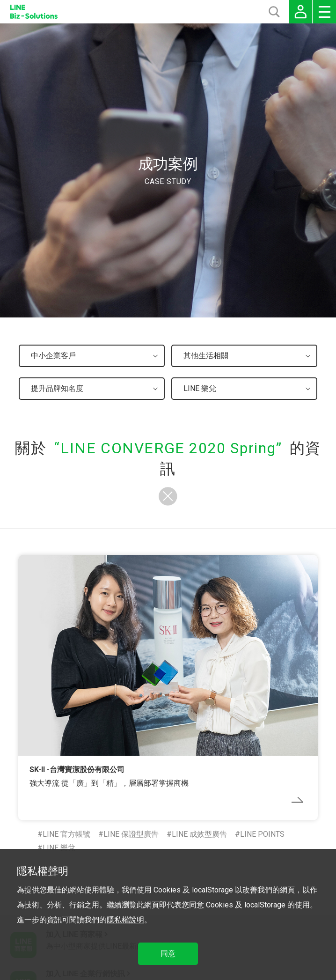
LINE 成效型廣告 (199, 834)
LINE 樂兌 (59, 848)
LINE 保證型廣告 (131, 834)
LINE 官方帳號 (66, 834)
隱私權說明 (125, 920)
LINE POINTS (262, 834)
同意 (168, 954)
